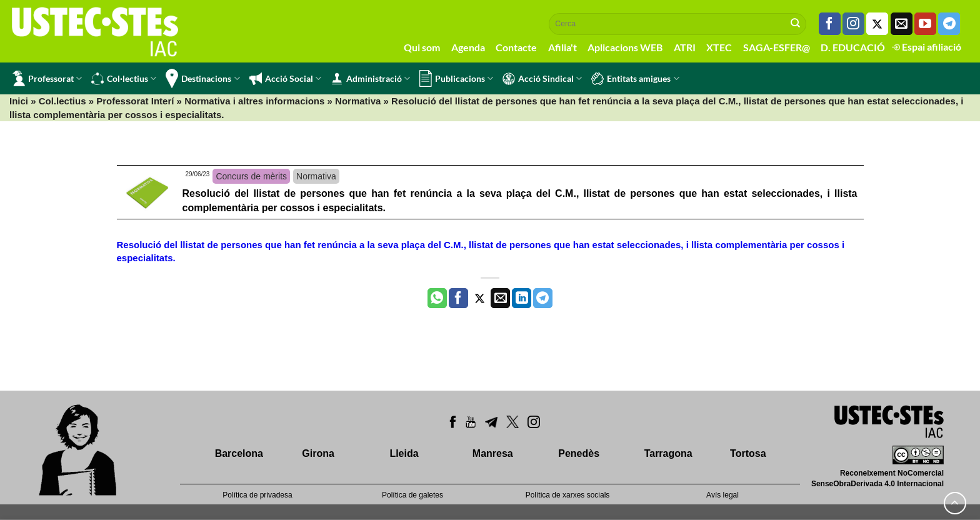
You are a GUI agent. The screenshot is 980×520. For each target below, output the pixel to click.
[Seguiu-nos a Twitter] (877, 24)
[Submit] (796, 24)
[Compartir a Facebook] (458, 298)
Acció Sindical (542, 79)
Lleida (404, 453)
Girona (318, 453)
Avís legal (722, 495)
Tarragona (668, 453)
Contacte (516, 47)
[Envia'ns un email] (902, 24)
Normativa (358, 101)
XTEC (719, 47)
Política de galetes (412, 495)
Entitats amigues (635, 79)
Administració (370, 79)
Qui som (422, 47)
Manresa (493, 453)
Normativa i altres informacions (254, 101)
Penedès (579, 453)
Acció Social (285, 79)
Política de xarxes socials (568, 495)
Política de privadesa (257, 495)
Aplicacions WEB (625, 47)
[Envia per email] (500, 298)
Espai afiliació (927, 47)
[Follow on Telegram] (949, 24)
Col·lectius (124, 79)
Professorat (47, 78)
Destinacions (202, 78)
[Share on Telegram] (543, 298)
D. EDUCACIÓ (853, 47)
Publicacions (456, 78)
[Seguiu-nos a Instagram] (853, 24)
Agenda (468, 47)
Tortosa (748, 453)
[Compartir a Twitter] (480, 298)
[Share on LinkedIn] (522, 298)
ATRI (685, 47)
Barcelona (239, 453)
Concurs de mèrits (251, 176)
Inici (19, 101)
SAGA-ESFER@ (777, 47)
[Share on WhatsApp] (437, 298)
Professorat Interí (135, 101)
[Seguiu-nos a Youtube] (925, 24)
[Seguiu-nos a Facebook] (830, 24)
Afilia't (562, 47)
